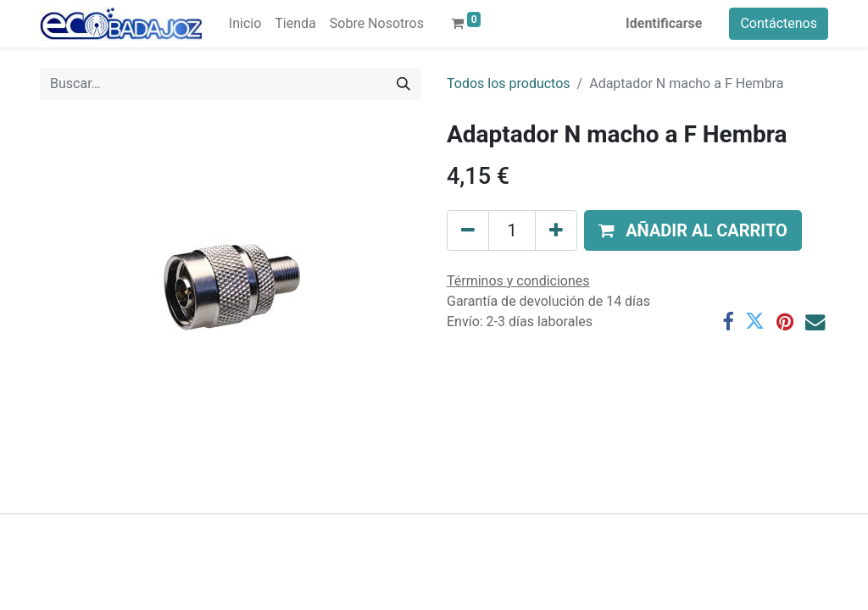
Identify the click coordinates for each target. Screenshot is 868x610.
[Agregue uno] (556, 230)
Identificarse (664, 23)
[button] (693, 230)
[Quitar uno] (468, 230)
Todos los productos (509, 83)
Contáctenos (779, 23)
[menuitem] (245, 24)
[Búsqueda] (403, 84)
